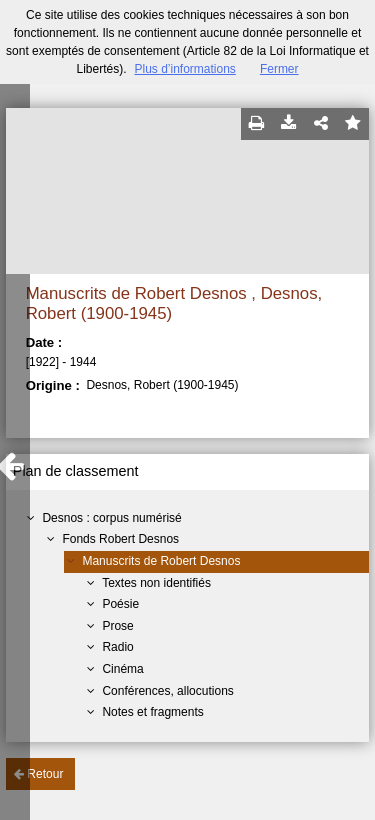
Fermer (279, 69)
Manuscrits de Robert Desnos (161, 561)
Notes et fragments (152, 712)
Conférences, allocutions (167, 691)
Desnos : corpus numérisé (111, 518)
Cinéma (122, 669)
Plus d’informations (184, 69)
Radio (117, 647)
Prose (117, 626)
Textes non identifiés (156, 583)
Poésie (120, 604)
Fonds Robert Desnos (120, 539)
